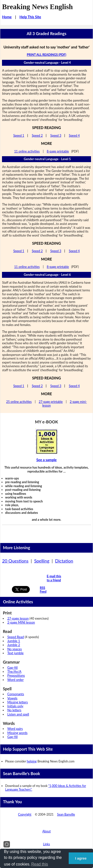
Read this (40, 864)
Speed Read (15, 637)
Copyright (25, 814)
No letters (14, 710)
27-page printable (51, 402)
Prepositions (16, 675)
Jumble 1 (14, 641)
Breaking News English (37, 7)
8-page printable (58, 151)
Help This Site (30, 17)
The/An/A (14, 672)
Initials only (15, 706)
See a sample (47, 460)
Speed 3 (56, 136)
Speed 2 (37, 136)
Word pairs (15, 729)
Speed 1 (19, 136)
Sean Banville (66, 814)
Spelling (42, 561)
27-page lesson (18, 618)
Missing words (17, 733)
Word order (15, 680)
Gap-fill (12, 668)
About (47, 831)
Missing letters (17, 702)
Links (47, 844)
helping (32, 761)
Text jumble (15, 653)
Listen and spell (18, 714)
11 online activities (27, 151)
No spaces (14, 649)
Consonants (15, 694)
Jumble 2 (14, 645)
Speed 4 (74, 136)
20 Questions (15, 561)
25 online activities (19, 402)
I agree (81, 858)
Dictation (64, 561)
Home (7, 17)
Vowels (12, 698)
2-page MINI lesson (21, 622)
